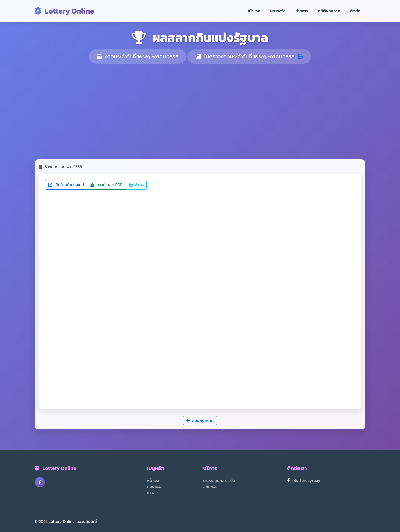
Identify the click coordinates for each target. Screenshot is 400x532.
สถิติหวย (210, 486)
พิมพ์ (136, 185)
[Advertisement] (200, 112)
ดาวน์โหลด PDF (106, 185)
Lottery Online (64, 11)
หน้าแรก (254, 11)
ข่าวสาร (302, 11)
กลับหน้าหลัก (200, 420)
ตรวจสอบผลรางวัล (219, 480)
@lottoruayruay (306, 480)
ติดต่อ (355, 11)
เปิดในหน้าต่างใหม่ (66, 185)
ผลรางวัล (278, 11)
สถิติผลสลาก (329, 11)
